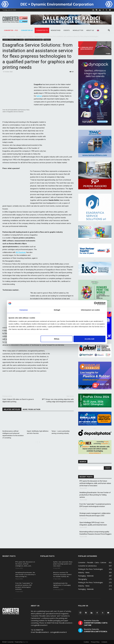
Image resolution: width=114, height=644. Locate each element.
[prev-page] (36, 442)
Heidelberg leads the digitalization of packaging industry (62, 585)
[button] (109, 31)
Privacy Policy (95, 642)
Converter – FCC (11, 30)
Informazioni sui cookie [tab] (90, 310)
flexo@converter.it (42, 632)
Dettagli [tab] (57, 310)
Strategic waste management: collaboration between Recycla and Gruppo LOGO (95, 514)
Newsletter (78, 30)
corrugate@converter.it (58, 632)
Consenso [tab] (24, 310)
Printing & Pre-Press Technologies (34, 40)
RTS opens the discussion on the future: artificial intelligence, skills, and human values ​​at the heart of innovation (95, 483)
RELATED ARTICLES (12, 409)
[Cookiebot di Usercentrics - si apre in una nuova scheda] (96, 303)
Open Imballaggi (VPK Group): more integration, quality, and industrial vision (93, 524)
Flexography (47, 40)
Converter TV (42, 30)
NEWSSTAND (56, 30)
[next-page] (39, 442)
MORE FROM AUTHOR (32, 409)
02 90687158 (39, 630)
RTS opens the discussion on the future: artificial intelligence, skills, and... (25, 564)
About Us (90, 30)
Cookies (86, 642)
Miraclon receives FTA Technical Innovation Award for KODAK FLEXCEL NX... (62, 575)
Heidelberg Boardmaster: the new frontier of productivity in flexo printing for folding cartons (95, 495)
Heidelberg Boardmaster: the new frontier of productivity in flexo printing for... (25, 575)
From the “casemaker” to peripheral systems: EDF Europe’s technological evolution (95, 505)
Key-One (25, 642)
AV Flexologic (21, 252)
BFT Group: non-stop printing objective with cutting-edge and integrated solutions (58, 400)
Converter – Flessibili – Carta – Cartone (21, 36)
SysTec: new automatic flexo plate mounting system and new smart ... (63, 564)
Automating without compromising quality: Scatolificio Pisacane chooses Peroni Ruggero (95, 533)
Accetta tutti (89, 339)
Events (67, 30)
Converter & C (27, 30)
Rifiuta (57, 339)
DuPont (39, 96)
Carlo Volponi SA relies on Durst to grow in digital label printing (18, 400)
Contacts (104, 642)
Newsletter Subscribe (96, 623)
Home (4, 36)
